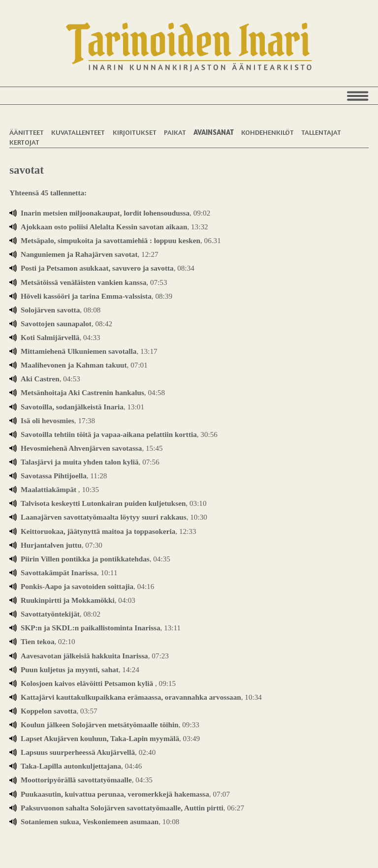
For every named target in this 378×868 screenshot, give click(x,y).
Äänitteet (27, 132)
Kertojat (24, 142)
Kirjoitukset (135, 132)
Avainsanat (214, 132)
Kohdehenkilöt (268, 132)
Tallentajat (321, 132)
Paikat (175, 132)
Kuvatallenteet (78, 132)
